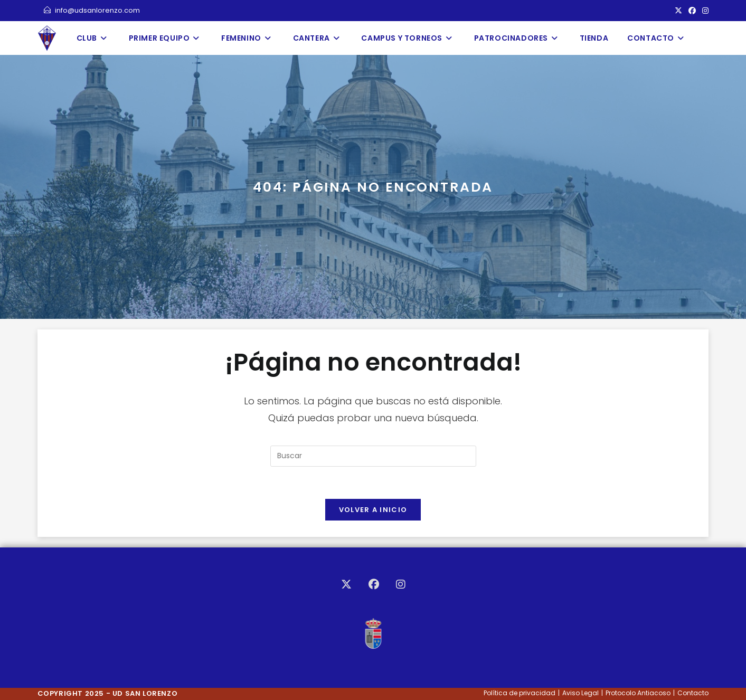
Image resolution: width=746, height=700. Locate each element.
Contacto (693, 693)
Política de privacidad (520, 693)
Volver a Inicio (373, 510)
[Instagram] (401, 584)
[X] (346, 584)
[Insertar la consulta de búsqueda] (373, 456)
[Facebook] (374, 584)
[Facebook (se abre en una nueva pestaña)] (692, 11)
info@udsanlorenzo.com (92, 10)
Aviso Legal (580, 693)
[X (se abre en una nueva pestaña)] (678, 11)
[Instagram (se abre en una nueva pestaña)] (704, 11)
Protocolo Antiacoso (638, 693)
